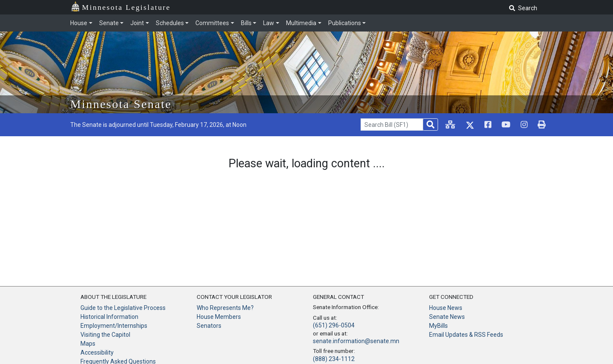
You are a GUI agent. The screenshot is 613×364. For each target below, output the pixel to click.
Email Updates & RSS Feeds (466, 335)
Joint (137, 23)
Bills (246, 23)
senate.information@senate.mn (356, 341)
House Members (219, 317)
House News (446, 308)
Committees (212, 23)
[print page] (542, 125)
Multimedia (301, 23)
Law (269, 23)
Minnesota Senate (121, 104)
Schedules (170, 23)
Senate (109, 23)
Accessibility (97, 353)
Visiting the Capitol (105, 335)
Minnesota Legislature (126, 7)
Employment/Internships (114, 326)
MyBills (438, 326)
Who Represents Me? (225, 308)
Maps (88, 344)
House (79, 23)
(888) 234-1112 (334, 359)
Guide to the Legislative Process (123, 308)
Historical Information (109, 317)
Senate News (447, 317)
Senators (209, 326)
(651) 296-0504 (334, 325)
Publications (345, 23)
